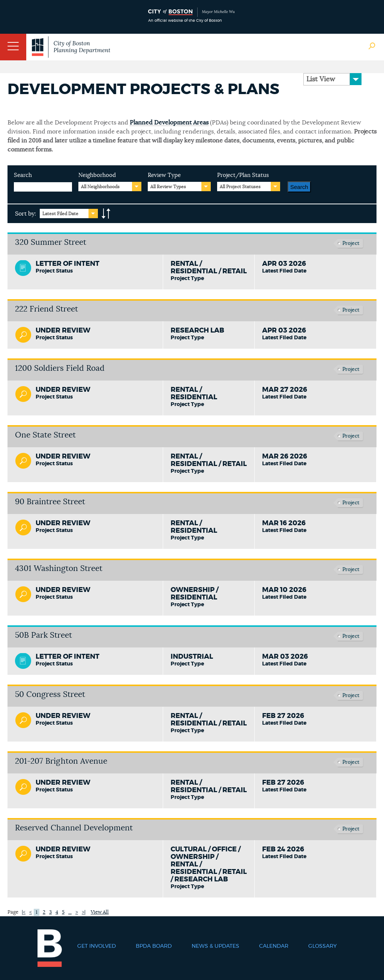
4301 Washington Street (59, 569)
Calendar (274, 946)
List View (321, 79)
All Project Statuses (240, 187)
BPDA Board (154, 946)
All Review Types (168, 187)
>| (84, 912)
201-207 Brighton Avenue (61, 761)
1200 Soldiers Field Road (60, 368)
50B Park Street (43, 635)
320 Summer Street (51, 242)
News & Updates (215, 946)
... (70, 912)
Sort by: (25, 214)
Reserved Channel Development (74, 828)
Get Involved (97, 946)
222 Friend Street (46, 309)
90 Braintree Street (50, 502)
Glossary (322, 946)
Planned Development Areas (169, 123)
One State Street (45, 435)
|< (24, 912)
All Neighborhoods (100, 187)
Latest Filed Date (60, 214)
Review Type (164, 175)
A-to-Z (106, 214)
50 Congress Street (50, 695)
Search (23, 175)
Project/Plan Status (243, 175)
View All (100, 912)
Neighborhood (97, 175)
